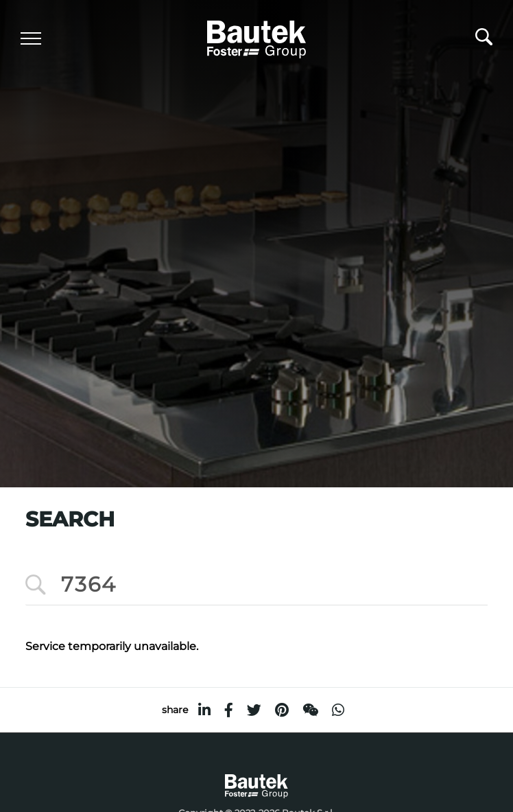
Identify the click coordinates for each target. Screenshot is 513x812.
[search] (484, 40)
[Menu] (31, 38)
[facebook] (229, 710)
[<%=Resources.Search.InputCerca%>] (256, 585)
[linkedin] (204, 710)
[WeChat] (310, 710)
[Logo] (256, 37)
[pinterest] (282, 710)
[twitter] (254, 710)
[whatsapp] (338, 710)
